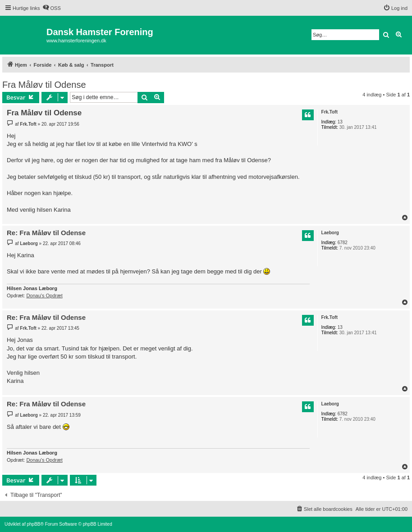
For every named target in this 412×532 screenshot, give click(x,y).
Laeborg (330, 233)
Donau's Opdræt (44, 296)
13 (340, 122)
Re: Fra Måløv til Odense (46, 233)
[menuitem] (52, 8)
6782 (343, 243)
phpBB (33, 524)
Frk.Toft (330, 112)
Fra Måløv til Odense (44, 85)
